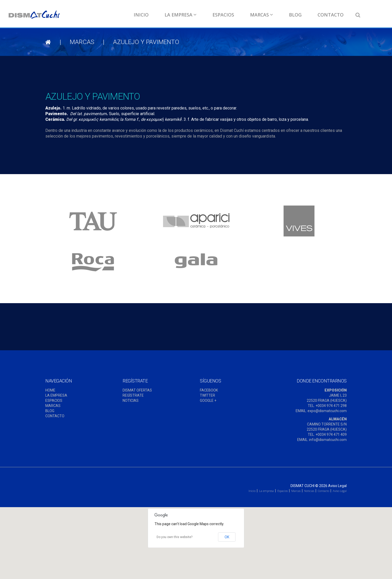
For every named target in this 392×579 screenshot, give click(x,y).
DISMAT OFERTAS (137, 390)
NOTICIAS (131, 401)
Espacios (223, 15)
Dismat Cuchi (302, 486)
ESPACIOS (54, 401)
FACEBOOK (209, 390)
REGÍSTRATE (133, 395)
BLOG (50, 411)
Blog (295, 15)
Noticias (309, 491)
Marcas (262, 15)
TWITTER (207, 395)
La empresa (181, 15)
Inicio (141, 15)
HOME (50, 390)
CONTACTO (55, 416)
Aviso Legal (337, 486)
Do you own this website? (174, 537)
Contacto (331, 15)
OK (227, 537)
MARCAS (53, 406)
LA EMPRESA (56, 395)
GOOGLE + (208, 401)
